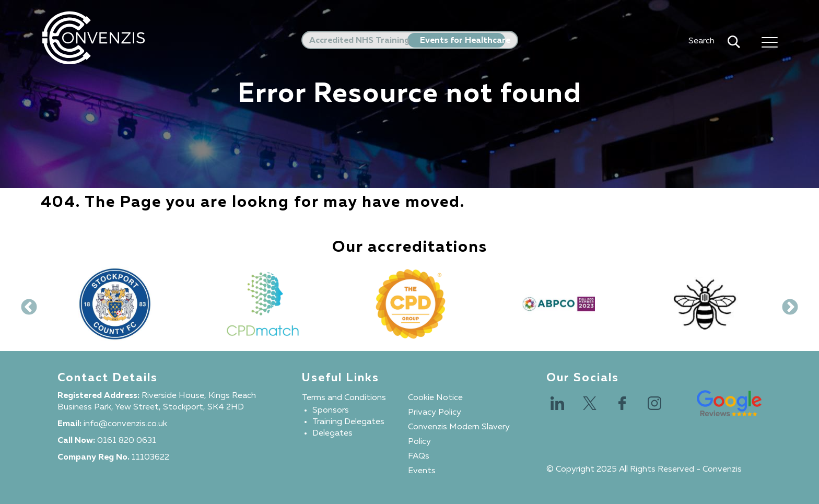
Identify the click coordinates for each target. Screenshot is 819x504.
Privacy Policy (435, 413)
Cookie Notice (435, 398)
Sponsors (331, 411)
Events (422, 471)
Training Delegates (348, 422)
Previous (25, 304)
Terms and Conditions (344, 398)
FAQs (419, 456)
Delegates (332, 433)
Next (786, 304)
